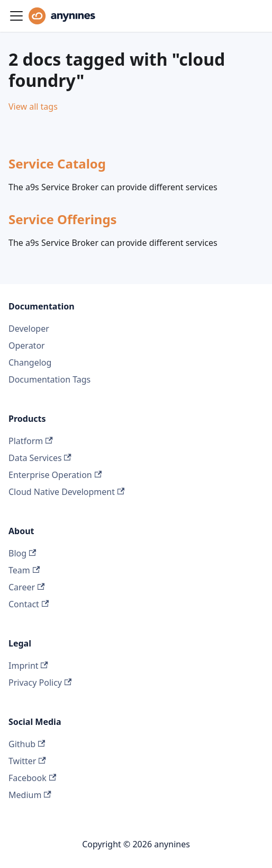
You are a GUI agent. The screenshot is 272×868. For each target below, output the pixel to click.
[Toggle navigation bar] (16, 16)
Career (26, 587)
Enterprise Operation (55, 475)
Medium (30, 795)
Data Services (40, 458)
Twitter (27, 761)
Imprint (28, 666)
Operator (27, 346)
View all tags (33, 107)
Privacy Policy (40, 683)
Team (24, 570)
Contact (29, 604)
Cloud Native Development (66, 492)
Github (27, 744)
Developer (29, 329)
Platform (31, 441)
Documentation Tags (49, 379)
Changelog (30, 362)
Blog (22, 553)
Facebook (32, 778)
